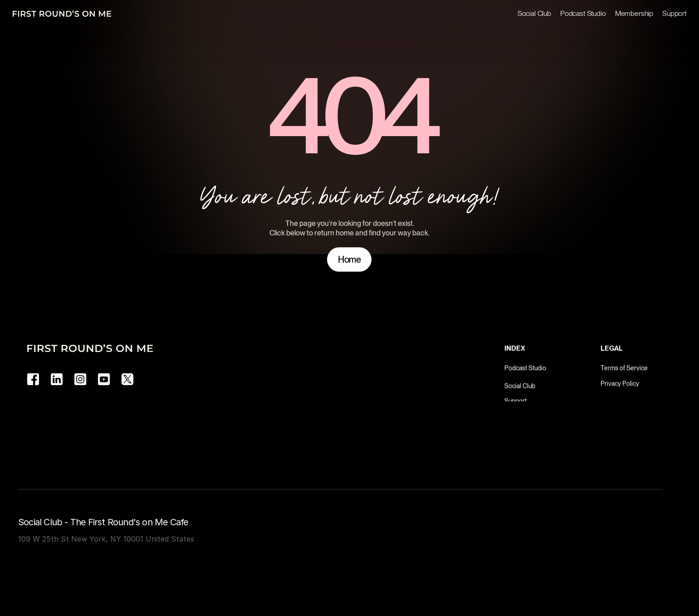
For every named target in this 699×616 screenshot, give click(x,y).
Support (674, 13)
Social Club (534, 13)
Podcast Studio (583, 13)
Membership (634, 13)
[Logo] (62, 14)
